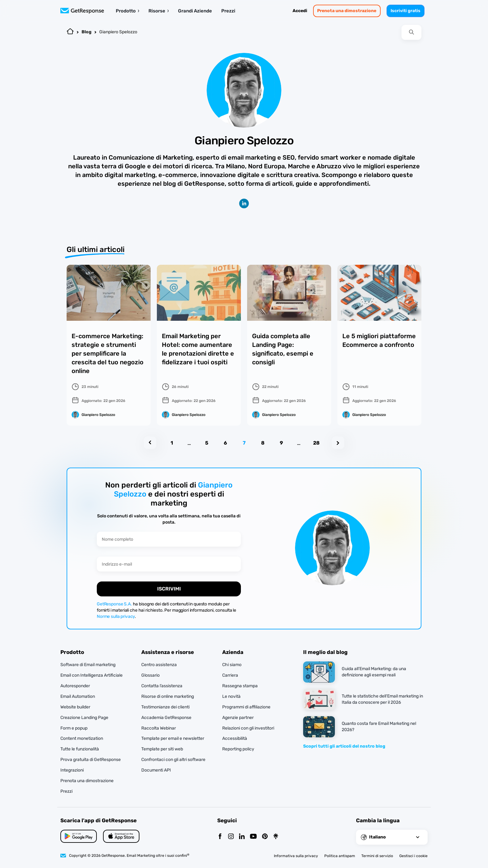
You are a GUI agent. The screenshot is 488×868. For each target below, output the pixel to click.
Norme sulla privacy (116, 616)
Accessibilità (235, 738)
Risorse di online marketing (168, 696)
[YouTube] (253, 837)
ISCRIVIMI (169, 589)
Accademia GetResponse (166, 718)
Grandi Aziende (195, 11)
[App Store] (79, 836)
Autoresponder (75, 686)
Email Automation (78, 696)
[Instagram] (231, 837)
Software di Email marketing (88, 665)
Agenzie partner (238, 718)
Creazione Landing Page (84, 718)
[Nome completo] (169, 539)
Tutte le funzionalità (80, 749)
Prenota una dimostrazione (87, 781)
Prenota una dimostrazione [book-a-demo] (347, 11)
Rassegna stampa (240, 686)
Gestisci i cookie (413, 856)
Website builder (75, 707)
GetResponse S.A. (114, 604)
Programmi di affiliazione (246, 707)
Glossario (150, 675)
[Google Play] (121, 836)
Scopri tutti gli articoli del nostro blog (344, 746)
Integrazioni (72, 770)
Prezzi (228, 11)
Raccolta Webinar (159, 728)
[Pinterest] (265, 837)
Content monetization (82, 738)
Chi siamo (232, 665)
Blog (87, 32)
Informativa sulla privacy (296, 856)
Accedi (300, 11)
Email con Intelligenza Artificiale (91, 675)
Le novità (231, 696)
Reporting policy (238, 749)
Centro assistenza (159, 665)
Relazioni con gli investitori (248, 728)
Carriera (230, 675)
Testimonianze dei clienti (165, 707)
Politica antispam (340, 856)
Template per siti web (162, 749)
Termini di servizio (377, 856)
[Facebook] (220, 837)
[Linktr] (276, 837)
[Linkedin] (242, 837)
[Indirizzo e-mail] (169, 564)
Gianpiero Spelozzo (118, 32)
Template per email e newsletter (173, 738)
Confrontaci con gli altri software (173, 760)
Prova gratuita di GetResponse (91, 760)
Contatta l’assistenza (162, 686)
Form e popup (74, 728)
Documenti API (156, 770)
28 (316, 443)
